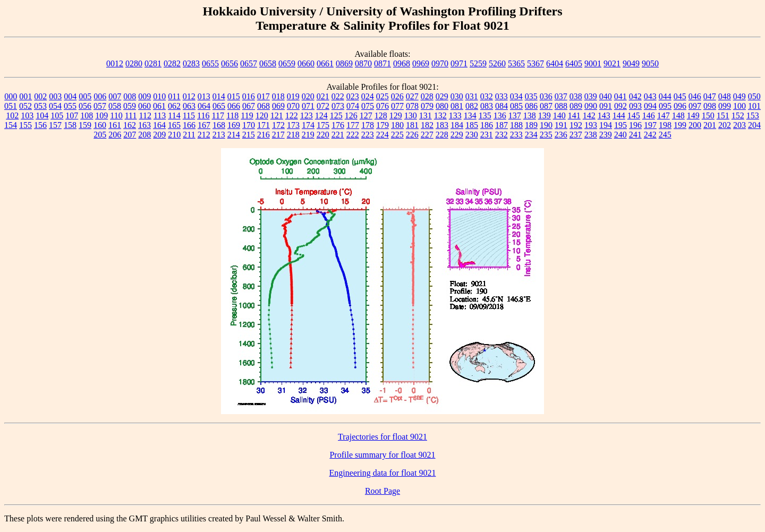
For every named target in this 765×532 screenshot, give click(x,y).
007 (115, 96)
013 (204, 96)
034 (516, 96)
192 (576, 125)
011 (174, 96)
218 (293, 135)
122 (292, 115)
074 (353, 106)
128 (381, 115)
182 (427, 125)
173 (293, 125)
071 (308, 106)
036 (546, 96)
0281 (153, 63)
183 (442, 125)
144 (619, 115)
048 (725, 96)
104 (42, 115)
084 (501, 106)
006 (100, 96)
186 (487, 125)
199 (680, 125)
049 (739, 96)
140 (559, 115)
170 (249, 125)
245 (665, 135)
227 (427, 135)
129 (396, 115)
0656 (229, 63)
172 (278, 125)
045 (680, 96)
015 (234, 96)
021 (323, 96)
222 (353, 135)
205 (100, 135)
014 (219, 96)
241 (635, 135)
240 (620, 135)
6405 (574, 63)
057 (100, 106)
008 (130, 96)
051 (11, 106)
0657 (249, 63)
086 (531, 106)
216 (263, 135)
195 (620, 125)
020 (308, 96)
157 (55, 125)
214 (234, 135)
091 (606, 106)
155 (25, 125)
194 (606, 125)
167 (204, 125)
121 (277, 115)
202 (725, 125)
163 (144, 125)
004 (70, 96)
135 (485, 115)
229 (457, 135)
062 (174, 106)
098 (710, 106)
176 (338, 125)
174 (308, 125)
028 (427, 96)
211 (189, 135)
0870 (363, 63)
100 (739, 106)
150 (708, 115)
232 (501, 135)
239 (606, 135)
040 (606, 96)
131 (426, 115)
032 (487, 96)
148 (678, 115)
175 (323, 125)
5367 (535, 63)
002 (40, 96)
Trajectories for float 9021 (382, 437)
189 (531, 125)
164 (159, 125)
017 (263, 96)
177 (353, 125)
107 (72, 115)
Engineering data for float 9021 (383, 473)
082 (472, 106)
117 (218, 115)
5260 (497, 63)
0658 (268, 63)
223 (368, 135)
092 (620, 106)
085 (516, 106)
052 (25, 106)
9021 (612, 63)
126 (351, 115)
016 (249, 96)
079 (427, 106)
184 (457, 125)
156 (40, 125)
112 (145, 115)
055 (70, 106)
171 (263, 125)
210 (174, 135)
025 (382, 96)
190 (546, 125)
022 (338, 96)
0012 (115, 63)
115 (189, 115)
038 (576, 96)
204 (754, 125)
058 (115, 106)
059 (130, 106)
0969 (421, 63)
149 (693, 115)
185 (472, 125)
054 (55, 106)
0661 (325, 63)
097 (695, 106)
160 (100, 125)
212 (204, 135)
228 (442, 135)
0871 (382, 63)
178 (368, 125)
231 (487, 135)
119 (247, 115)
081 (457, 106)
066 (234, 106)
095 (665, 106)
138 (530, 115)
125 (336, 115)
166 (189, 125)
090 (591, 106)
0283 (191, 63)
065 (219, 106)
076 (382, 106)
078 (412, 106)
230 (472, 135)
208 (144, 135)
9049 (631, 63)
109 (101, 115)
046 (695, 96)
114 (174, 115)
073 (338, 106)
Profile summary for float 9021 (382, 455)
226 (412, 135)
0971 (459, 63)
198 (665, 125)
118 (232, 115)
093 (635, 106)
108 (87, 115)
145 (634, 115)
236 (561, 135)
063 (189, 106)
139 (545, 115)
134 (470, 115)
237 (576, 135)
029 (442, 96)
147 (664, 115)
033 (501, 96)
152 (738, 115)
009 (144, 96)
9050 (650, 63)
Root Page (382, 491)
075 (368, 106)
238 (591, 135)
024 (368, 96)
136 (500, 115)
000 (11, 96)
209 (159, 135)
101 (754, 106)
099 (725, 106)
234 (531, 135)
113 (160, 115)
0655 (210, 63)
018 (278, 96)
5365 (516, 63)
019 (293, 96)
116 (203, 115)
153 (753, 115)
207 (130, 135)
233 (516, 135)
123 (307, 115)
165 (174, 125)
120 (262, 115)
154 (11, 125)
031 (472, 96)
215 (249, 135)
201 (710, 125)
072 (323, 106)
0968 (402, 63)
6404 (555, 63)
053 (40, 106)
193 (591, 125)
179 (382, 125)
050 (754, 96)
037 (561, 96)
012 (189, 96)
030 (457, 96)
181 (412, 125)
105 (57, 115)
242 (650, 135)
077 (397, 106)
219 (308, 135)
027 (412, 96)
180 (397, 125)
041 (620, 96)
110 (116, 115)
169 (234, 125)
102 (12, 115)
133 (455, 115)
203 (739, 125)
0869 (344, 63)
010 (159, 96)
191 (561, 125)
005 (85, 96)
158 (70, 125)
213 (219, 135)
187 (501, 125)
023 (353, 96)
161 (115, 125)
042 (635, 96)
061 (159, 106)
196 (635, 125)
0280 (134, 63)
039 (591, 96)
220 (323, 135)
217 (278, 135)
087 (546, 106)
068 (263, 106)
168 (219, 125)
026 (397, 96)
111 (131, 115)
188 (516, 125)
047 (710, 96)
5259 (478, 63)
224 (382, 135)
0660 (306, 63)
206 (115, 135)
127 (366, 115)
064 (204, 106)
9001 (593, 63)
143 (604, 115)
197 (650, 125)
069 (278, 106)
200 (695, 125)
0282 (172, 63)
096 (680, 106)
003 (55, 96)
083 (487, 106)
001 (25, 96)
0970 (440, 63)
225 (397, 135)
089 (576, 106)
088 (561, 106)
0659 (287, 63)
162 (130, 125)
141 (574, 115)
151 (723, 115)
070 (293, 106)
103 (27, 115)
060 (144, 106)
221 (338, 135)
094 (650, 106)
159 (85, 125)
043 (650, 96)
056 (85, 106)
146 (649, 115)
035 (531, 96)
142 (589, 115)
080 (442, 106)
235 (546, 135)
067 (249, 106)
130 (411, 115)
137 (515, 115)
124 (321, 115)
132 (440, 115)
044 (665, 96)
